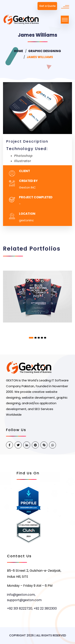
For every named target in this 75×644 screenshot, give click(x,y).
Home (18, 51)
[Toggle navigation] (65, 20)
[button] (31, 338)
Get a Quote (47, 6)
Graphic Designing (45, 51)
